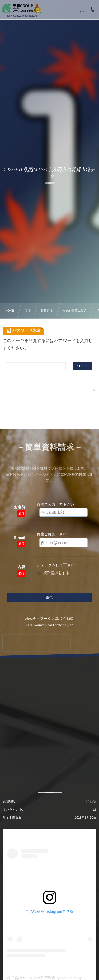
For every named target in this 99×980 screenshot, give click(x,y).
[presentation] (36, 643)
